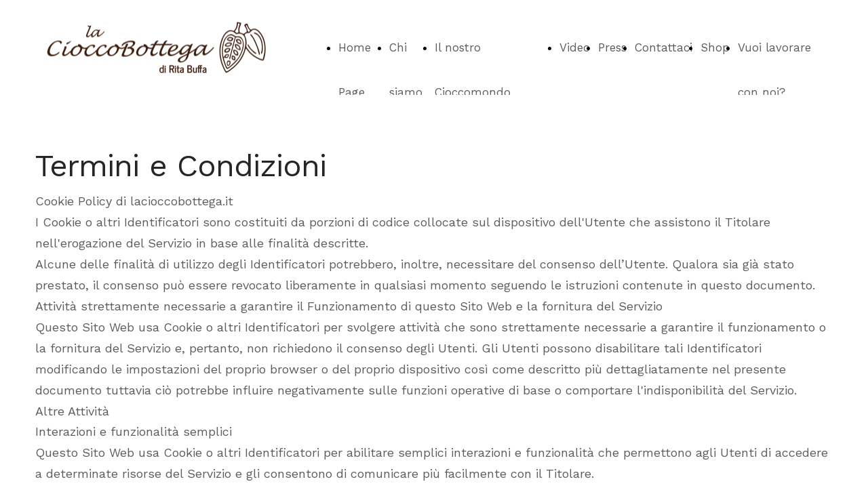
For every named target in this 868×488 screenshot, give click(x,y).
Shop (715, 47)
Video (575, 47)
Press (612, 47)
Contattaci (664, 47)
